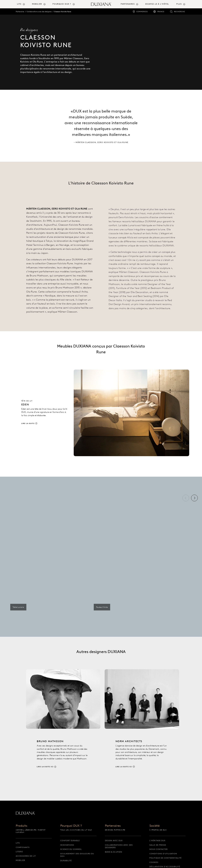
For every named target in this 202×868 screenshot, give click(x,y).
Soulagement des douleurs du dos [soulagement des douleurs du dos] (77, 855)
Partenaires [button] (128, 4)
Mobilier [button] (37, 4)
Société (154, 826)
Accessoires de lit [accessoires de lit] (26, 856)
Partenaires (20, 12)
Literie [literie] (19, 852)
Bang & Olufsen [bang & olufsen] (114, 852)
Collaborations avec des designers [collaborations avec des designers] (119, 846)
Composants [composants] (23, 847)
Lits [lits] (18, 843)
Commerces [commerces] (142, 12)
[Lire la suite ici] (63, 725)
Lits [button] (19, 4)
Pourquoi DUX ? (71, 826)
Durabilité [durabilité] (66, 861)
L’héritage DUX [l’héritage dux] (157, 841)
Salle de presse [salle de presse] (158, 845)
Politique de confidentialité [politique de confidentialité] (165, 858)
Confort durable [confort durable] (70, 841)
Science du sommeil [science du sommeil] (71, 849)
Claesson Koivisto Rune (63, 12)
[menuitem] (23, 4)
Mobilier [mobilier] (20, 860)
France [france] (161, 12)
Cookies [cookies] (154, 862)
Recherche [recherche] (180, 12)
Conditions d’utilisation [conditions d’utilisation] (163, 854)
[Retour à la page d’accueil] (101, 4)
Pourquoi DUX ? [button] (62, 4)
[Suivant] (194, 498)
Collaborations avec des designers (39, 12)
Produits (21, 826)
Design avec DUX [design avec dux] (114, 841)
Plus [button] (179, 4)
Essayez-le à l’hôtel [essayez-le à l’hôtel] (157, 4)
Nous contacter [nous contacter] (159, 849)
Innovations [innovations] (67, 845)
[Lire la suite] (103, 413)
